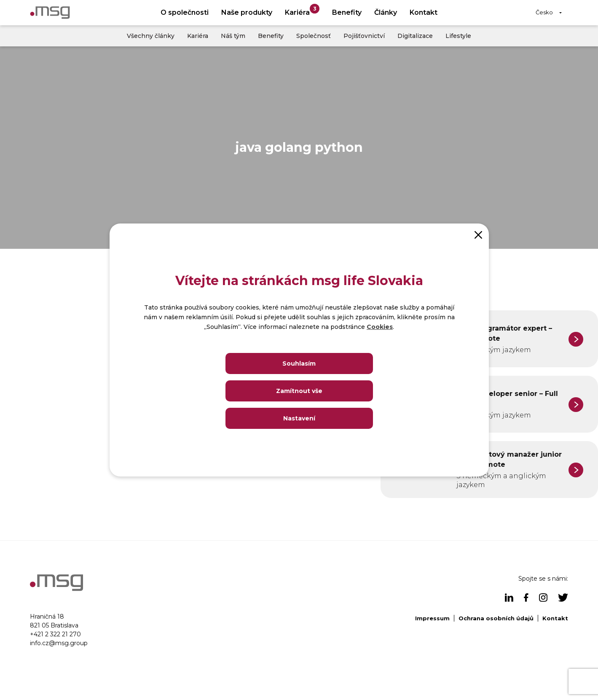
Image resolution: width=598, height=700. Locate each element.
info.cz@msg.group (59, 643)
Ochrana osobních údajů (496, 618)
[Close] (478, 234)
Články (386, 12)
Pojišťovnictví (364, 36)
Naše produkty (247, 12)
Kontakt (424, 12)
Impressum (432, 618)
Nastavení (299, 418)
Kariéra (302, 10)
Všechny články (151, 36)
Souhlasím (299, 363)
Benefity (347, 12)
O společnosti (185, 12)
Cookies (380, 327)
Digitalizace (415, 36)
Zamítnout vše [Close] (299, 391)
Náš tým (233, 36)
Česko (544, 12)
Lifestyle (458, 36)
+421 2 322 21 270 (55, 634)
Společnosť (314, 36)
